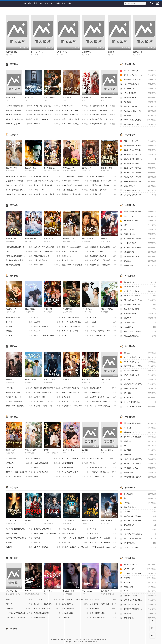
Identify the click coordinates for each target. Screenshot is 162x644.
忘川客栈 (19, 547)
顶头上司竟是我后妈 (19, 265)
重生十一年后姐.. (63, 52)
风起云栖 (85, 450)
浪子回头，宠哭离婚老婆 (19, 401)
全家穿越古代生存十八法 (138, 190)
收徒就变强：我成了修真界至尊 (19, 472)
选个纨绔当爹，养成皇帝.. (138, 573)
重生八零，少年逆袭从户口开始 (19, 110)
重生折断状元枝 (75, 106)
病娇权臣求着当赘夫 (47, 463)
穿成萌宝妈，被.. (69, 168)
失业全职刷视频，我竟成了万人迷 (19, 260)
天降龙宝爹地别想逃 (138, 389)
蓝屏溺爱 (138, 353)
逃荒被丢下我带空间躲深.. (138, 423)
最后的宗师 (138, 393)
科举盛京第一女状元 (138, 468)
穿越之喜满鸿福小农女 (138, 565)
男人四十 (138, 591)
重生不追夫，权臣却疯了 (103, 110)
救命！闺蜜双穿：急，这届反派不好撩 (19, 194)
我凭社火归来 (87, 168)
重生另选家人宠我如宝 (75, 472)
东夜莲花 (103, 463)
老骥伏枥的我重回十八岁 (103, 119)
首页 (24, 3)
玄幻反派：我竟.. (12, 238)
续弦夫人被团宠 (30, 450)
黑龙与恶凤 (47, 317)
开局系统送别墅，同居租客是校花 (75, 185)
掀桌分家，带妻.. (107, 168)
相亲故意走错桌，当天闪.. (138, 366)
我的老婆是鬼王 (138, 525)
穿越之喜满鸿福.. (12, 52)
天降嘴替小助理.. (31, 379)
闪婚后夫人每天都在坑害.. (138, 331)
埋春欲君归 (48, 309)
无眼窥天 (47, 476)
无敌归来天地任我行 (138, 221)
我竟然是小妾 (75, 256)
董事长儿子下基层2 (103, 251)
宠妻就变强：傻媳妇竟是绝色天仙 (103, 247)
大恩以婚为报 (138, 327)
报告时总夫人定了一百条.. (138, 300)
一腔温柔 (103, 322)
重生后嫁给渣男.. (88, 97)
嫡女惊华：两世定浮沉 (19, 476)
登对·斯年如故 (87, 309)
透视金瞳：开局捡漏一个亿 (47, 406)
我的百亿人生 (138, 265)
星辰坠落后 (138, 261)
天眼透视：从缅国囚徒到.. (138, 534)
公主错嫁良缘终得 (19, 459)
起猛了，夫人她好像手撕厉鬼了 (75, 538)
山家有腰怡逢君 (75, 463)
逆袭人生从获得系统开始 (138, 357)
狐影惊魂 (47, 542)
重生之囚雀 (138, 115)
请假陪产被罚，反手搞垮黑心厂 (103, 260)
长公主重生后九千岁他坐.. (138, 80)
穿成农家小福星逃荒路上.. (138, 155)
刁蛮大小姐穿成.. (107, 309)
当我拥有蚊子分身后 (75, 529)
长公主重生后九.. (37, 52)
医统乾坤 (47, 538)
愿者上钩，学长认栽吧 (75, 331)
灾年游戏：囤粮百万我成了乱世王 (19, 185)
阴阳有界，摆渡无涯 (47, 547)
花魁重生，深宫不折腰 (47, 119)
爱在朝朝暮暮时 (69, 309)
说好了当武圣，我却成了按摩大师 (75, 265)
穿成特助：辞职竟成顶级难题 (47, 247)
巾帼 (19, 251)
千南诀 (47, 468)
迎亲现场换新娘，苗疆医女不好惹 (103, 401)
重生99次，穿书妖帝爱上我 (47, 110)
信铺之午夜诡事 (69, 521)
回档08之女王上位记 (138, 141)
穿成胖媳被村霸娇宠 (47, 176)
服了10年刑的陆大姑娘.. (138, 402)
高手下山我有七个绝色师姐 (47, 251)
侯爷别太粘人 (19, 463)
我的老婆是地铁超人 (138, 507)
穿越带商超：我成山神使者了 (103, 185)
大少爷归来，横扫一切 (19, 397)
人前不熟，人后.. (12, 309)
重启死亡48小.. (30, 97)
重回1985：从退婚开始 (75, 115)
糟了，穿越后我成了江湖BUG (75, 176)
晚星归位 (75, 335)
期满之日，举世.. (50, 379)
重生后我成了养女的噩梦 (47, 115)
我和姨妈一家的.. (69, 591)
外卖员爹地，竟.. (69, 238)
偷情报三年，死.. (107, 238)
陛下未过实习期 (49, 168)
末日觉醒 (138, 512)
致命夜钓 (28, 521)
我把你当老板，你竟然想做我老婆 (103, 265)
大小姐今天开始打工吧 (138, 362)
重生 (30, 3)
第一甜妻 (19, 322)
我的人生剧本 (106, 379)
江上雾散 (47, 322)
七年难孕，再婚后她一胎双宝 (103, 331)
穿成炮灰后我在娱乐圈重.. (138, 212)
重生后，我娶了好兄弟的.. (138, 120)
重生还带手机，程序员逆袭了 (75, 124)
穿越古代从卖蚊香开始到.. (138, 464)
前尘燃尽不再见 (138, 398)
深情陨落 (138, 582)
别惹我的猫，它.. (12, 521)
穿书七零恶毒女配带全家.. (138, 195)
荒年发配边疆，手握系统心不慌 (103, 181)
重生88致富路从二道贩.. (138, 124)
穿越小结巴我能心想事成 (138, 173)
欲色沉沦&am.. (49, 591)
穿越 (35, 3)
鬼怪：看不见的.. (107, 521)
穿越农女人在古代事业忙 (138, 150)
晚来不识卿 (138, 450)
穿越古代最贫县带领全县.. (138, 159)
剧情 (69, 3)
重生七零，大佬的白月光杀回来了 (19, 115)
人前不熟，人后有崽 (47, 327)
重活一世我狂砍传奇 (138, 106)
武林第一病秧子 (47, 265)
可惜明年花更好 (138, 569)
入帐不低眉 (19, 468)
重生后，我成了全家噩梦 (75, 181)
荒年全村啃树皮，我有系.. (138, 477)
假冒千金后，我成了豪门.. (138, 305)
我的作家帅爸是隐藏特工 (75, 388)
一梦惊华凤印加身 (103, 459)
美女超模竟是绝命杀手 (47, 256)
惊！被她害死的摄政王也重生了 (103, 106)
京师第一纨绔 (10, 450)
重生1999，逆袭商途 (103, 176)
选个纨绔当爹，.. (139, 52)
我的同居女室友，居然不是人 (19, 247)
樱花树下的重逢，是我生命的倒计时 (75, 119)
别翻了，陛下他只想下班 (75, 393)
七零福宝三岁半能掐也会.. (138, 437)
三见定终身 (19, 327)
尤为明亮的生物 (11, 591)
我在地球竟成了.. (50, 238)
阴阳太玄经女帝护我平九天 (103, 476)
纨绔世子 (138, 446)
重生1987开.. (87, 52)
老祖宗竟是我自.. (31, 238)
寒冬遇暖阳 (75, 397)
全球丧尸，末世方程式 (138, 548)
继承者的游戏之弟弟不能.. (138, 296)
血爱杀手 (28, 591)
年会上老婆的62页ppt (19, 317)
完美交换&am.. (87, 591)
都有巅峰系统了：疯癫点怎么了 (75, 406)
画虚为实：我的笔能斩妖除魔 (19, 538)
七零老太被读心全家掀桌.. (138, 407)
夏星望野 (9, 379)
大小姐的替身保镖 (138, 243)
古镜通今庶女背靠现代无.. (138, 459)
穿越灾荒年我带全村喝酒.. (138, 146)
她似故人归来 (138, 216)
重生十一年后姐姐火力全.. (138, 75)
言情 (47, 3)
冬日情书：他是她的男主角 (75, 322)
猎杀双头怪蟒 (138, 494)
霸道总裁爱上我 (138, 282)
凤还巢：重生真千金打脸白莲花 (19, 119)
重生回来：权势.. (31, 168)
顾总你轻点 (138, 318)
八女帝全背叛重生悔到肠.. (138, 111)
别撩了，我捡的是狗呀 (103, 335)
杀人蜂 (46, 521)
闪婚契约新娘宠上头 (19, 393)
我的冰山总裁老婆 (138, 314)
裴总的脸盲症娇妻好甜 (138, 309)
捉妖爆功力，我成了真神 (47, 529)
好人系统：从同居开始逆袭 (75, 327)
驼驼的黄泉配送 (103, 388)
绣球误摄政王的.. (107, 450)
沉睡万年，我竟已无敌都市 (75, 247)
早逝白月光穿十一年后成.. (138, 177)
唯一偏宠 (19, 335)
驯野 (138, 225)
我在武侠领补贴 (75, 468)
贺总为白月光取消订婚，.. (138, 287)
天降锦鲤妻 (138, 455)
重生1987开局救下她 (138, 71)
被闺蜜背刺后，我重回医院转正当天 (103, 115)
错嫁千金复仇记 (138, 234)
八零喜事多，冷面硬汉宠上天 (103, 190)
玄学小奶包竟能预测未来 (138, 248)
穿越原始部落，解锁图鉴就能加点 (19, 181)
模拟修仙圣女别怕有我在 (138, 432)
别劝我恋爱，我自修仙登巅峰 (103, 472)
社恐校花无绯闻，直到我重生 (75, 110)
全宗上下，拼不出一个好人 (75, 459)
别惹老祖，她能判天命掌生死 (103, 542)
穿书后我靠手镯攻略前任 (138, 182)
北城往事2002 (47, 190)
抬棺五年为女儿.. (88, 521)
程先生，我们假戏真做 (138, 291)
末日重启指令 (138, 102)
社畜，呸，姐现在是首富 (75, 401)
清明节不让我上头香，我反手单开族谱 (103, 547)
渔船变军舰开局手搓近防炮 (47, 388)
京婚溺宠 (19, 331)
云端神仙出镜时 (103, 393)
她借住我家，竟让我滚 (103, 256)
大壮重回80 (47, 124)
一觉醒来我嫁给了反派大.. (138, 257)
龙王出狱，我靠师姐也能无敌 (103, 406)
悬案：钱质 (103, 534)
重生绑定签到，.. (69, 97)
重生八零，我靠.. (12, 168)
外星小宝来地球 (138, 543)
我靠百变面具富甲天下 (103, 468)
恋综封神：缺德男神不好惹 (103, 397)
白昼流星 (47, 331)
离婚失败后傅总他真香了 (75, 317)
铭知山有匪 (138, 441)
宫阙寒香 (47, 459)
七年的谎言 (19, 388)
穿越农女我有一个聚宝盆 (138, 168)
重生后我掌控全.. (107, 97)
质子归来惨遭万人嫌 (47, 472)
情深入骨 (138, 530)
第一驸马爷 (138, 428)
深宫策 (46, 450)
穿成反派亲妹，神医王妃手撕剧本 (19, 176)
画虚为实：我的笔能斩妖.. (138, 516)
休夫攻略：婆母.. (69, 450)
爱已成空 (103, 317)
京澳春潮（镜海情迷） (138, 371)
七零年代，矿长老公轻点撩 (75, 194)
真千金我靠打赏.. (88, 379)
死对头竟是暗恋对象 (47, 260)
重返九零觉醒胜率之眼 (138, 84)
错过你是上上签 (138, 230)
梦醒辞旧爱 (67, 379)
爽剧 (41, 3)
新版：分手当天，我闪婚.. (138, 239)
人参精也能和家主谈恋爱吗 (19, 529)
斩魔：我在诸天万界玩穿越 (47, 181)
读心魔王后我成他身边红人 (19, 190)
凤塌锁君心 (75, 542)
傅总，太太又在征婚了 (138, 336)
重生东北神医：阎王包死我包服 (47, 534)
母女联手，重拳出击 (138, 323)
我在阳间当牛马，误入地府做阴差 (103, 538)
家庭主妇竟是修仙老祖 (75, 251)
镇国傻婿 (111, 52)
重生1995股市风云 (138, 93)
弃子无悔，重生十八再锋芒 (47, 185)
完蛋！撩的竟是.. (88, 238)
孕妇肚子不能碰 (47, 397)
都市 (52, 3)
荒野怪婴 (19, 542)
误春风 (103, 327)
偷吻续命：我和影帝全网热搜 (47, 335)
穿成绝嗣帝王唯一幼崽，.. (138, 164)
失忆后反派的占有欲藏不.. (138, 384)
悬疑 (64, 3)
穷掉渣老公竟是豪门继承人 (19, 256)
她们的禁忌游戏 (107, 591)
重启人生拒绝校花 (138, 98)
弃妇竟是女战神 (75, 260)
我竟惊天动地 (138, 587)
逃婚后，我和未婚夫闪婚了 (19, 406)
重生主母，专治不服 (19, 124)
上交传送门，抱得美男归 (75, 190)
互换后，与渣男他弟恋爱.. (138, 539)
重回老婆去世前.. (50, 97)
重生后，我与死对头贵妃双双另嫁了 (47, 106)
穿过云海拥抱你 (138, 186)
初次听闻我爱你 (30, 309)
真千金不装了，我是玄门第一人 (47, 401)
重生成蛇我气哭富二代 (103, 124)
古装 (58, 3)
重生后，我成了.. (12, 97)
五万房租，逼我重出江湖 (19, 106)
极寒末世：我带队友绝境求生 (47, 194)
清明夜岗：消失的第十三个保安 (75, 547)
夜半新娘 (103, 529)
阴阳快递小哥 (138, 473)
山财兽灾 (138, 503)
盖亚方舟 (138, 498)
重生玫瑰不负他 (138, 89)
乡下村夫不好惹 (103, 194)
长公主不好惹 (75, 476)
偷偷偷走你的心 (138, 252)
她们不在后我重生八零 (138, 375)
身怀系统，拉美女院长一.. (138, 521)
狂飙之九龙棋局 (19, 534)
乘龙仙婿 (138, 380)
